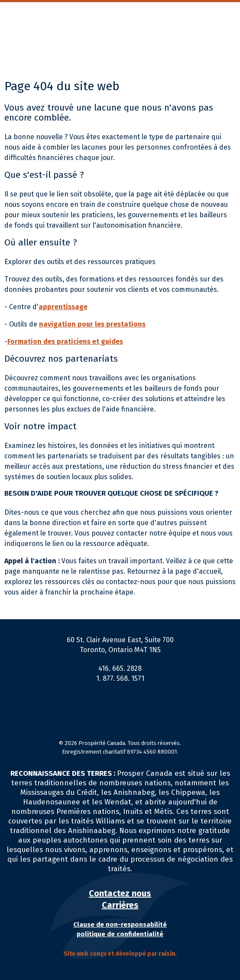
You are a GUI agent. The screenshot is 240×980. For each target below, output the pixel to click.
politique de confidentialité (120, 934)
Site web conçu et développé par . (120, 954)
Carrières (120, 905)
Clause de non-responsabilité (120, 924)
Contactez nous (120, 893)
